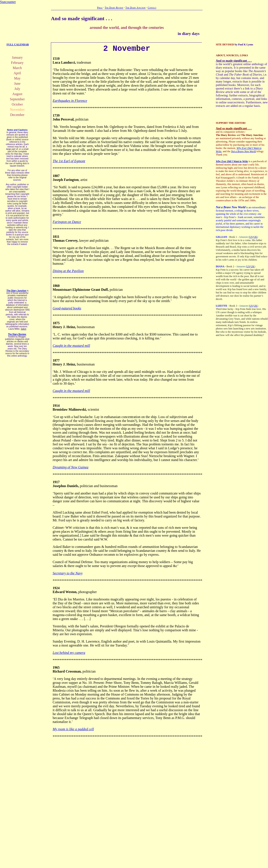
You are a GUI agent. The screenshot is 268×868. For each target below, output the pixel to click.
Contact (152, 8)
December (17, 115)
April (17, 73)
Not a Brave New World (243, 151)
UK (255, 237)
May (17, 78)
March (17, 68)
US (251, 237)
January (17, 57)
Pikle (100, 8)
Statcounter (8, 2)
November (17, 110)
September (17, 99)
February (17, 63)
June (17, 83)
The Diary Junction (135, 8)
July (17, 89)
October (17, 104)
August (17, 94)
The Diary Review (114, 8)
